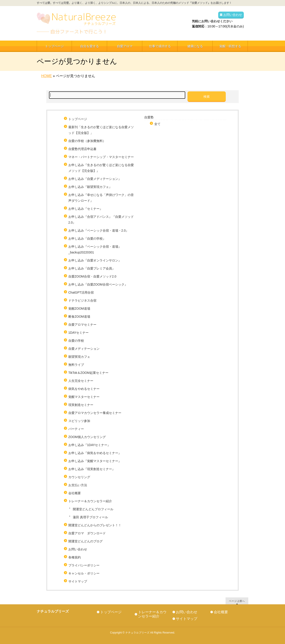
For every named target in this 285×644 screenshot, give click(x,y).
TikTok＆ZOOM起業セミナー (88, 373)
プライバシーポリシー (84, 565)
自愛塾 (149, 117)
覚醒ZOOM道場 (79, 309)
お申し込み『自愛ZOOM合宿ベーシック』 (98, 284)
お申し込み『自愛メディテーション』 (95, 179)
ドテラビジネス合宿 (82, 300)
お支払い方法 (78, 485)
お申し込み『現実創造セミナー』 (92, 469)
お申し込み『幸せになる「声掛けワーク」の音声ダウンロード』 (101, 198)
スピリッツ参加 (79, 421)
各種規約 (75, 557)
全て (157, 124)
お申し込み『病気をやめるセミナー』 (95, 453)
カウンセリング (79, 477)
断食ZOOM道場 (79, 317)
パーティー (76, 429)
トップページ (78, 119)
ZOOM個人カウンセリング (87, 437)
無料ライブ (76, 365)
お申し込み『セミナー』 (85, 209)
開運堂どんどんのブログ (85, 541)
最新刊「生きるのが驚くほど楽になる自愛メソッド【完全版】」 (101, 130)
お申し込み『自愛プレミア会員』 (92, 268)
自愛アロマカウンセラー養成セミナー (95, 413)
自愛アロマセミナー (82, 325)
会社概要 (75, 493)
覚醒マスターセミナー (84, 397)
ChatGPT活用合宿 (83, 292)
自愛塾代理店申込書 (82, 149)
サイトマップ (78, 581)
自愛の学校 (76, 341)
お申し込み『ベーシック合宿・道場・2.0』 (99, 230)
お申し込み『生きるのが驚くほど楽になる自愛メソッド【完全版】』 (101, 168)
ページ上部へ (237, 601)
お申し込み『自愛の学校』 (87, 239)
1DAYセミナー (79, 333)
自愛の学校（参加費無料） (87, 141)
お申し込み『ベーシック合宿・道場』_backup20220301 (95, 249)
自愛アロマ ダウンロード (87, 533)
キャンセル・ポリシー (84, 573)
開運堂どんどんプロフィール (93, 509)
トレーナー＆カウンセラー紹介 (90, 501)
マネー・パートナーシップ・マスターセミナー (101, 157)
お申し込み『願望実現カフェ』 (90, 187)
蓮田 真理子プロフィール (90, 517)
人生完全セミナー (81, 381)
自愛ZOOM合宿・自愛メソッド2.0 (92, 276)
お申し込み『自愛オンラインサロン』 (95, 260)
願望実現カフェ (79, 357)
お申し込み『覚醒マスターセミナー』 (95, 461)
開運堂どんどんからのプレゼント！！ (95, 525)
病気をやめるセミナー (84, 389)
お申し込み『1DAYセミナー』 (90, 445)
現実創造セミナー (81, 405)
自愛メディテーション (84, 349)
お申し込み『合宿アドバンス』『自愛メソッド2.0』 (101, 220)
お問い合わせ (233, 15)
